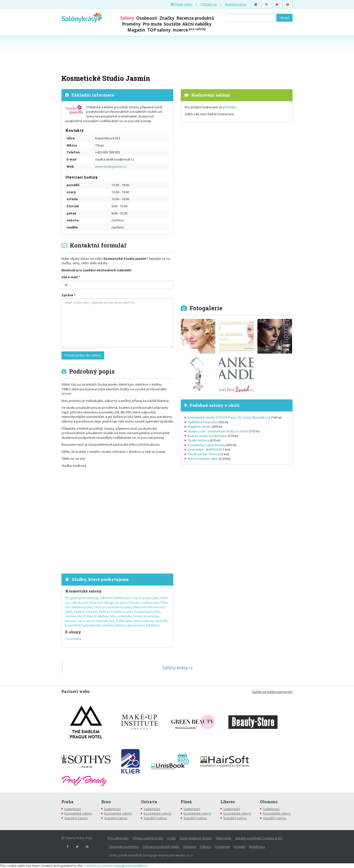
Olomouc (269, 802)
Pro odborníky (118, 838)
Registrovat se (236, 4)
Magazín (136, 30)
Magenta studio (199, 426)
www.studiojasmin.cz (111, 166)
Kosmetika (73, 639)
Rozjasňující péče (147, 612)
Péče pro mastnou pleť (116, 612)
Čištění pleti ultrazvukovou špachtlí (142, 621)
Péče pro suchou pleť (143, 603)
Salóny (127, 18)
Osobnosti (147, 18)
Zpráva (67, 295)
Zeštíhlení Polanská (202, 422)
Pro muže (152, 24)
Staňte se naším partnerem (272, 692)
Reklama (190, 847)
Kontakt (240, 847)
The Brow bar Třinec (202, 454)
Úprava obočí (75, 616)
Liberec (228, 802)
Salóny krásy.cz (178, 668)
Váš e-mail (70, 277)
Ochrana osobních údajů (161, 847)
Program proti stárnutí (82, 598)
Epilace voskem (86, 612)
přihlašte (229, 107)
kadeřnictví (73, 809)
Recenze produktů (195, 18)
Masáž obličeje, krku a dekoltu (109, 616)
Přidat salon (182, 4)
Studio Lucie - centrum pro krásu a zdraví (218, 431)
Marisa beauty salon (203, 459)
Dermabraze (105, 621)
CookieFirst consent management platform (115, 866)
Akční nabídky (197, 24)
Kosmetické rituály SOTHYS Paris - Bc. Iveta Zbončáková (229, 417)
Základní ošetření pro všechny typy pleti (129, 598)
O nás (171, 838)
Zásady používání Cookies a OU (259, 838)
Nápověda (224, 838)
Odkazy (206, 847)
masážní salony (76, 818)
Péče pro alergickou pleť (108, 603)
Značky (167, 18)
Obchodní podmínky (124, 847)
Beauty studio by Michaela (207, 436)
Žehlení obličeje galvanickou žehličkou (131, 625)
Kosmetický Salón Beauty (206, 445)
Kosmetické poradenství (83, 625)
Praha (67, 802)
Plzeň (186, 802)
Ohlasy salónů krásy (148, 838)
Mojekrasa (257, 847)
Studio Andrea (198, 440)
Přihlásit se (209, 4)
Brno (106, 802)
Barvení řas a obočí (80, 621)
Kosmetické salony (83, 591)
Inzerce (189, 30)
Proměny (131, 24)
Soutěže (172, 24)
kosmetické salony (78, 813)
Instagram (223, 847)
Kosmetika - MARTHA (203, 449)
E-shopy (73, 632)
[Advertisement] (177, 55)
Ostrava (149, 802)
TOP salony (159, 30)
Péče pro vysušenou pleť (112, 607)
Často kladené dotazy (196, 838)
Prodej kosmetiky (146, 616)
